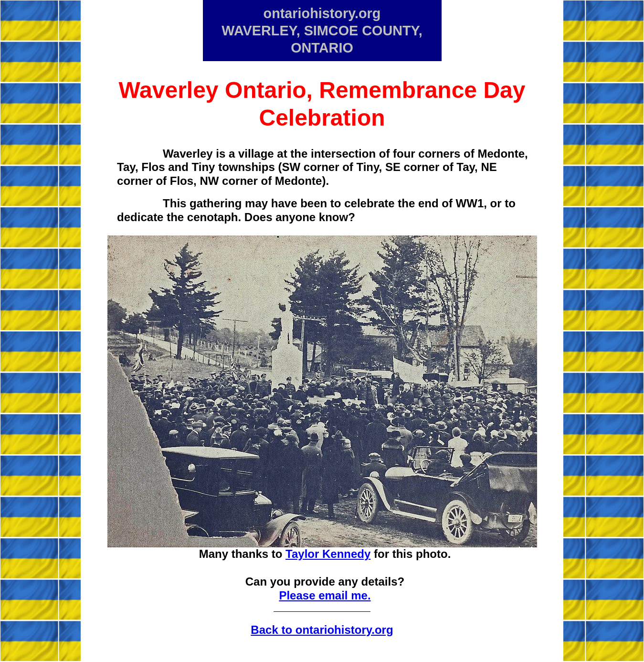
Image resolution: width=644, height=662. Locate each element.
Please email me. (325, 595)
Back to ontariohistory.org (322, 630)
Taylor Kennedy (328, 554)
